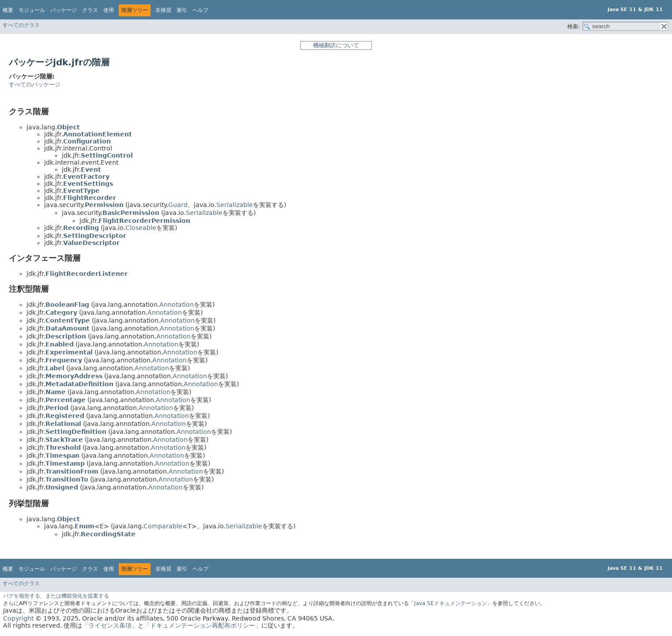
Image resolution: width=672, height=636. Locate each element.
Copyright (18, 618)
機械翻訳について (336, 45)
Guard (178, 205)
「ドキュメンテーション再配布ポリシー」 (203, 625)
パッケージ (64, 10)
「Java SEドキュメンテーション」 (451, 603)
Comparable (163, 526)
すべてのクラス (21, 25)
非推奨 (163, 10)
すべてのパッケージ (35, 85)
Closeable (141, 228)
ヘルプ (200, 10)
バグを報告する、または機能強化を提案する (56, 596)
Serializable (235, 205)
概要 (8, 10)
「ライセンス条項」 (110, 625)
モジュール (32, 10)
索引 (182, 10)
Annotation (177, 305)
